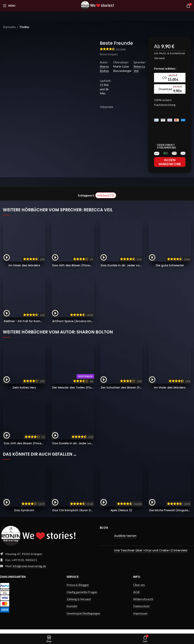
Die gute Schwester (170, 269)
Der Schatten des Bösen (136, 392)
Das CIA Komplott (78, 514)
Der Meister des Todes (88, 392)
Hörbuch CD (106, 199)
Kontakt (72, 610)
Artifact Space (77, 325)
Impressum (140, 617)
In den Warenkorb (170, 166)
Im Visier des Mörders (24, 269)
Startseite (9, 27)
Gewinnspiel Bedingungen (83, 617)
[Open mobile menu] (9, 6)
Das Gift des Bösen (84, 269)
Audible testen (125, 540)
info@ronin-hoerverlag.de (29, 570)
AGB (136, 596)
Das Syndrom (24, 514)
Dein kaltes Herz (24, 392)
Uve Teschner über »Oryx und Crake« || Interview (151, 555)
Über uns (139, 589)
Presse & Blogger (78, 589)
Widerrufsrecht (143, 603)
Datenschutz (141, 610)
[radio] (170, 78)
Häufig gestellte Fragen (82, 596)
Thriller (24, 27)
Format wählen (165, 68)
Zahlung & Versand (79, 603)
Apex (121, 514)
